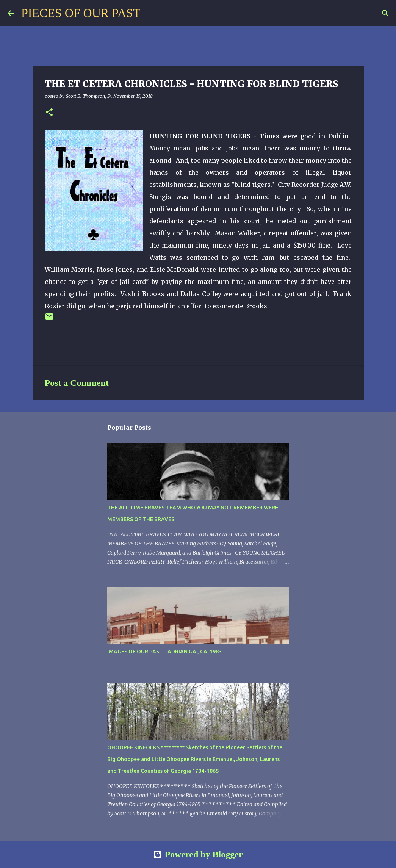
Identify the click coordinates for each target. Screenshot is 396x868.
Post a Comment (77, 383)
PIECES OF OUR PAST (81, 13)
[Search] (151, 13)
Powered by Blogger (198, 854)
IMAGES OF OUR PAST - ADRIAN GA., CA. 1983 (164, 652)
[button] (49, 113)
